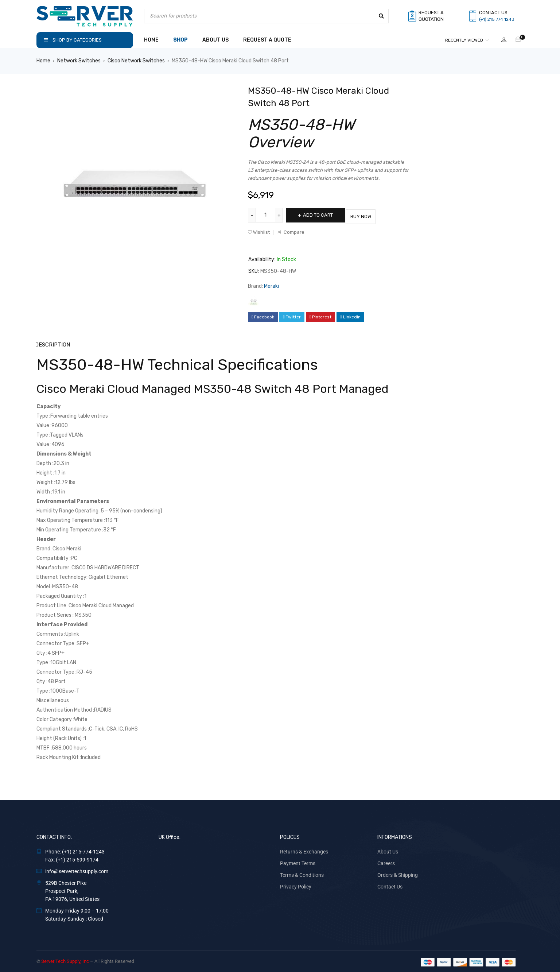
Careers (386, 861)
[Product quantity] (266, 215)
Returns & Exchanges (304, 850)
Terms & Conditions (302, 873)
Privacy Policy (296, 885)
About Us (388, 850)
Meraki (271, 285)
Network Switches (79, 61)
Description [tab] (52, 343)
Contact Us (390, 885)
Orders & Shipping (398, 873)
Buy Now (372, 215)
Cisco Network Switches (136, 61)
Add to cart (322, 215)
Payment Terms (298, 861)
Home (43, 61)
